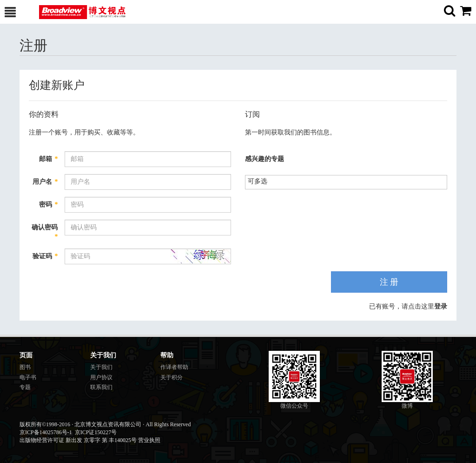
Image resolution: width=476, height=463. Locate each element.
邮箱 (48, 159)
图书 (25, 367)
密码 (48, 205)
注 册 (389, 282)
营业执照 (149, 440)
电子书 (28, 377)
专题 (25, 387)
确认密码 (45, 232)
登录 (441, 306)
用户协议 (101, 377)
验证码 (45, 256)
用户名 (45, 182)
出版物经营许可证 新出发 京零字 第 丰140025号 (78, 440)
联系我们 (101, 387)
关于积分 (172, 377)
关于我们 (101, 367)
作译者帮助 (174, 367)
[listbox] (261, 181)
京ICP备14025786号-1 (46, 432)
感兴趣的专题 (264, 159)
